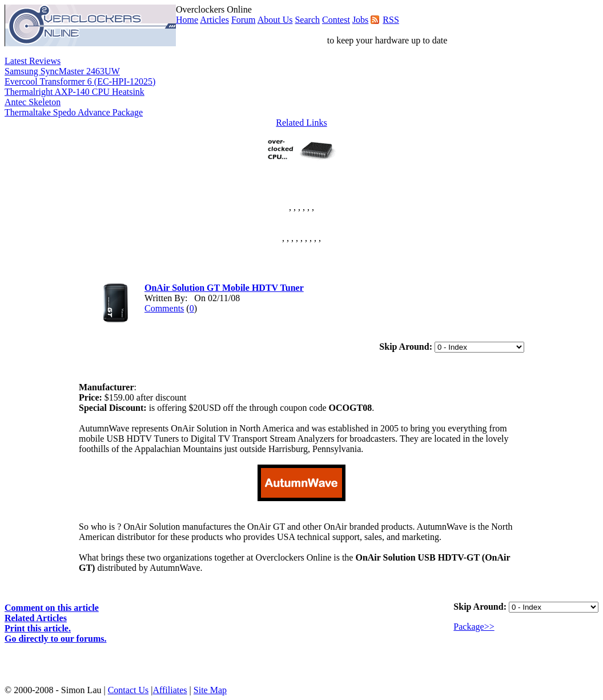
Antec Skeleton (33, 102)
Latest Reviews (33, 61)
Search (307, 20)
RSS (391, 20)
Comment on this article (52, 608)
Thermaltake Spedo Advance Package (74, 112)
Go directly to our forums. (56, 639)
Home (187, 20)
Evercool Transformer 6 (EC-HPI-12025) (80, 81)
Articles (214, 20)
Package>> (474, 627)
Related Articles (36, 618)
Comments (164, 308)
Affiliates (170, 690)
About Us (275, 20)
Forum (244, 20)
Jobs (360, 20)
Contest (336, 20)
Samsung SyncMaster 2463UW (62, 71)
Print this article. (38, 628)
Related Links (301, 123)
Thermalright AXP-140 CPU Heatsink (75, 92)
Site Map (210, 690)
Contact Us (128, 690)
